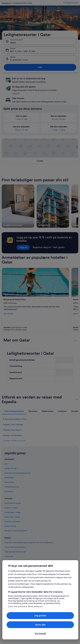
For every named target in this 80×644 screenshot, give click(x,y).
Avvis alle (40, 625)
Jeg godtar (40, 616)
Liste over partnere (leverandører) (25, 606)
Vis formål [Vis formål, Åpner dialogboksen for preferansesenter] (40, 633)
